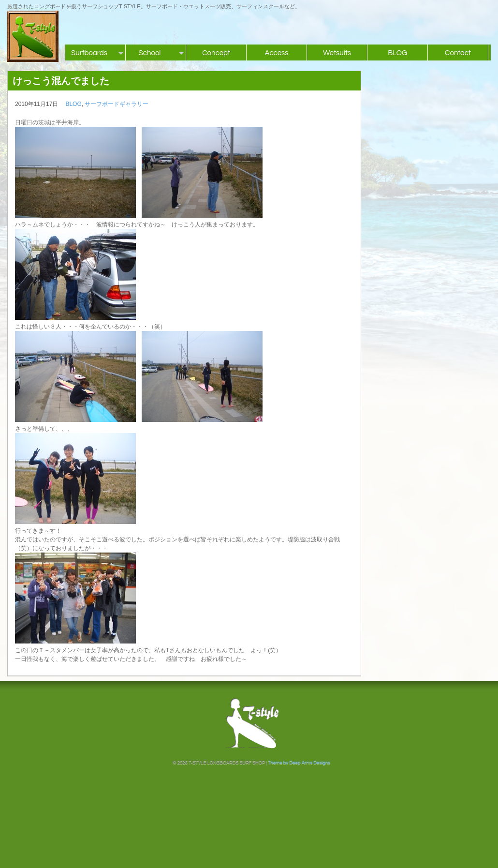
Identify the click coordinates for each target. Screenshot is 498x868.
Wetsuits (337, 53)
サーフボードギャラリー (117, 104)
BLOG (397, 53)
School (150, 53)
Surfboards (89, 53)
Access (276, 53)
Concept (216, 53)
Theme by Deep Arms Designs (299, 763)
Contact (458, 53)
